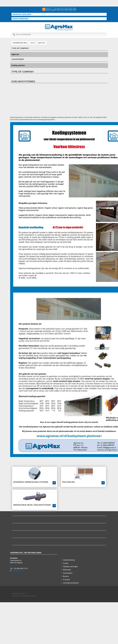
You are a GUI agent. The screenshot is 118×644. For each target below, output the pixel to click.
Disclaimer (16, 596)
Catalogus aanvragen (70, 567)
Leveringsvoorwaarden (71, 583)
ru (66, 9)
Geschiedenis (68, 573)
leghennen (41, 43)
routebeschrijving (69, 560)
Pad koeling (69, 482)
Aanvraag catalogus (22, 14)
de (58, 9)
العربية (53, 9)
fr (74, 9)
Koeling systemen (18, 65)
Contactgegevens (20, 19)
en (48, 9)
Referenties (67, 570)
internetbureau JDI (19, 593)
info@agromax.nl (18, 571)
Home (32, 43)
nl (44, 9)
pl (62, 9)
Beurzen (66, 576)
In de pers (66, 580)
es (70, 9)
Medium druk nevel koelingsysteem (32, 505)
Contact (66, 563)
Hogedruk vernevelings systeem (31, 482)
